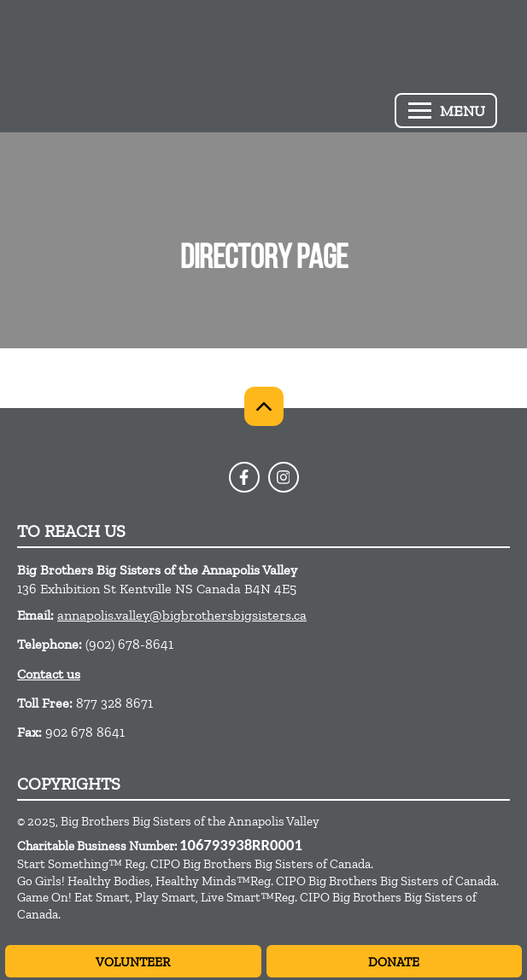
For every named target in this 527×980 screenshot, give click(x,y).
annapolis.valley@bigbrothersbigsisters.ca (182, 615)
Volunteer (133, 962)
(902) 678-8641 (129, 644)
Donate (394, 962)
